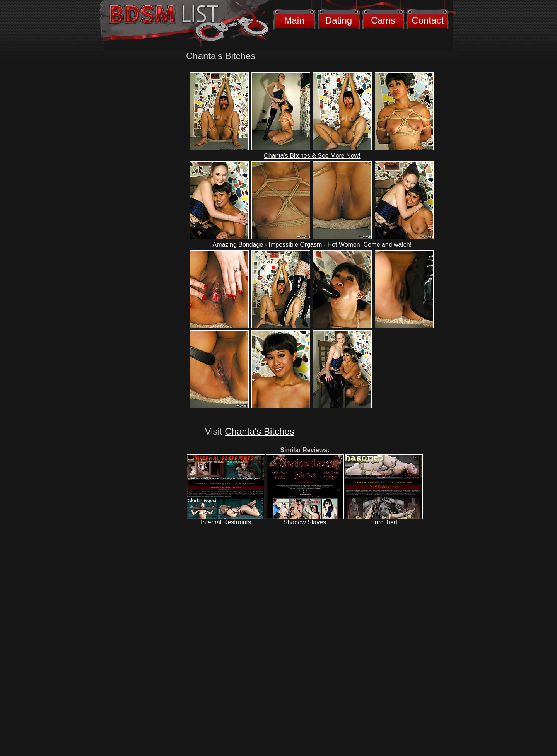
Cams (383, 20)
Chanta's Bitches (259, 431)
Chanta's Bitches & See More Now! (312, 156)
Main (294, 20)
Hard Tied (384, 522)
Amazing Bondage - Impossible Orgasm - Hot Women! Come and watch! (312, 245)
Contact (428, 20)
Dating (339, 20)
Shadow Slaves (305, 522)
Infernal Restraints (226, 522)
